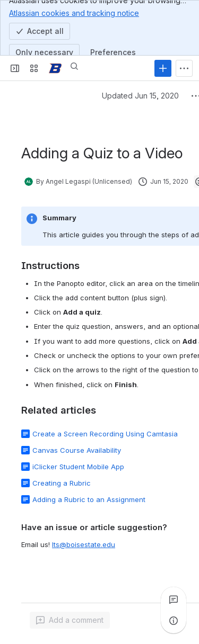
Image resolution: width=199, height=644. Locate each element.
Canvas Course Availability (77, 450)
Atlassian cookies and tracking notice (74, 13)
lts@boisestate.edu (84, 544)
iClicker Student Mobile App (78, 467)
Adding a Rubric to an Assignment (89, 499)
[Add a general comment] (70, 620)
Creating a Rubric (62, 483)
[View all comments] (174, 600)
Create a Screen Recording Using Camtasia (105, 434)
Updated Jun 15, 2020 (140, 96)
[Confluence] (55, 68)
